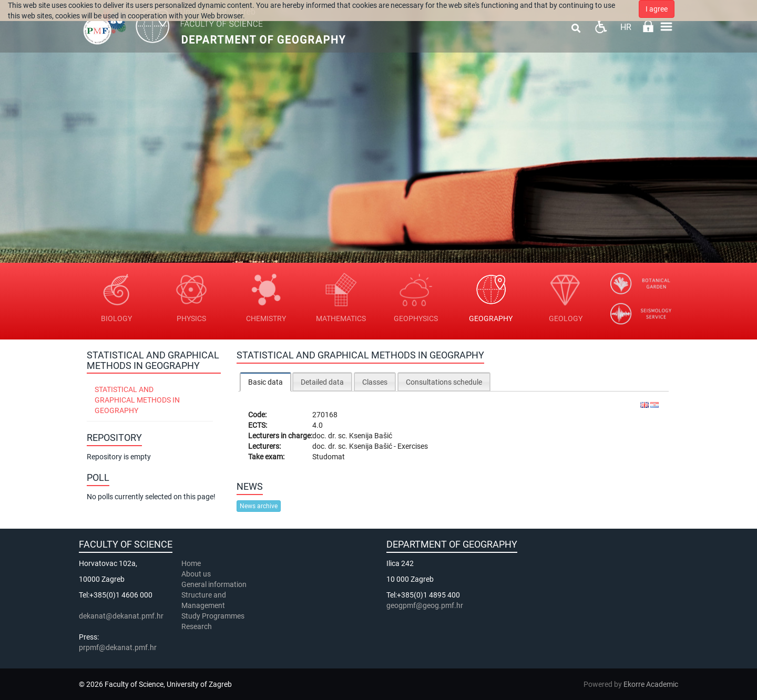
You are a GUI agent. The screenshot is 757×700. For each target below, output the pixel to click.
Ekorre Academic (651, 684)
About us (197, 574)
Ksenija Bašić (371, 436)
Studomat (329, 457)
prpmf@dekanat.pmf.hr (118, 647)
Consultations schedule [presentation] (444, 382)
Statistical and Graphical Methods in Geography (137, 400)
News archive (259, 506)
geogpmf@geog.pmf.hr (425, 605)
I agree (657, 9)
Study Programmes (213, 616)
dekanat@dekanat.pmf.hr (121, 616)
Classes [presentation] (375, 382)
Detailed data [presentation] (322, 382)
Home (191, 563)
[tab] (265, 382)
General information (214, 584)
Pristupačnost (601, 27)
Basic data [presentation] (265, 382)
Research (197, 626)
